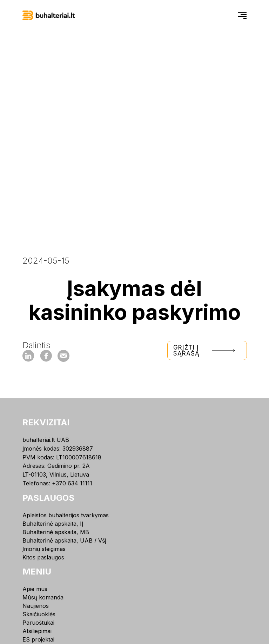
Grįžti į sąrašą (207, 350)
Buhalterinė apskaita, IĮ (53, 524)
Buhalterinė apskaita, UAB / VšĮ (64, 540)
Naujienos (36, 606)
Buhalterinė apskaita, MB (56, 532)
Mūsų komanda (43, 597)
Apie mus (35, 589)
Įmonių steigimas (44, 549)
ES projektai (38, 639)
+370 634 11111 (72, 483)
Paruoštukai (38, 623)
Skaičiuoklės (39, 614)
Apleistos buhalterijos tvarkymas (66, 515)
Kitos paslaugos (43, 557)
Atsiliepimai (37, 631)
